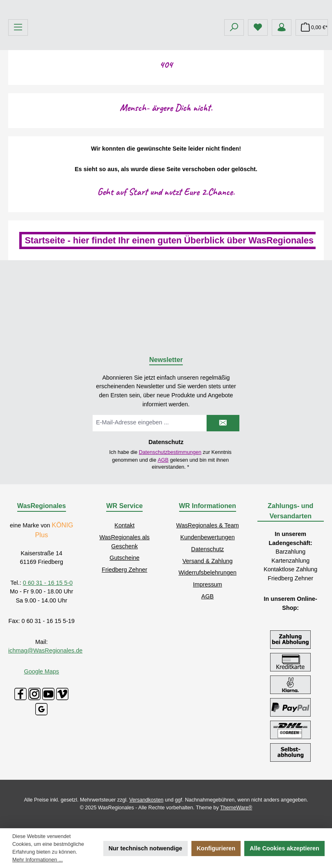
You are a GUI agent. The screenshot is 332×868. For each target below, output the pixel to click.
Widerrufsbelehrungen (207, 573)
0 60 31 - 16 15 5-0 (48, 583)
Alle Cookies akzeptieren (284, 848)
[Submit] (223, 423)
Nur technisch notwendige (146, 848)
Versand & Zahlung (207, 561)
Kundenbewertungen (208, 537)
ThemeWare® (236, 808)
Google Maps (41, 671)
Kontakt (124, 525)
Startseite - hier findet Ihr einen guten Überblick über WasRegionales (169, 301)
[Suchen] (234, 89)
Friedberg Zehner (124, 570)
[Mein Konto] (282, 89)
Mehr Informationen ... (38, 860)
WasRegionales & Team (208, 525)
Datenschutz (207, 549)
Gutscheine (124, 558)
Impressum (208, 584)
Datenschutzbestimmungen (170, 452)
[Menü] (18, 89)
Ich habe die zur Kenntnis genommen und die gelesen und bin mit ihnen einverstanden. (171, 460)
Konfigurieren (216, 848)
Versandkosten (146, 800)
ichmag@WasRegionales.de (45, 650)
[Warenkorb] (312, 89)
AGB (163, 460)
